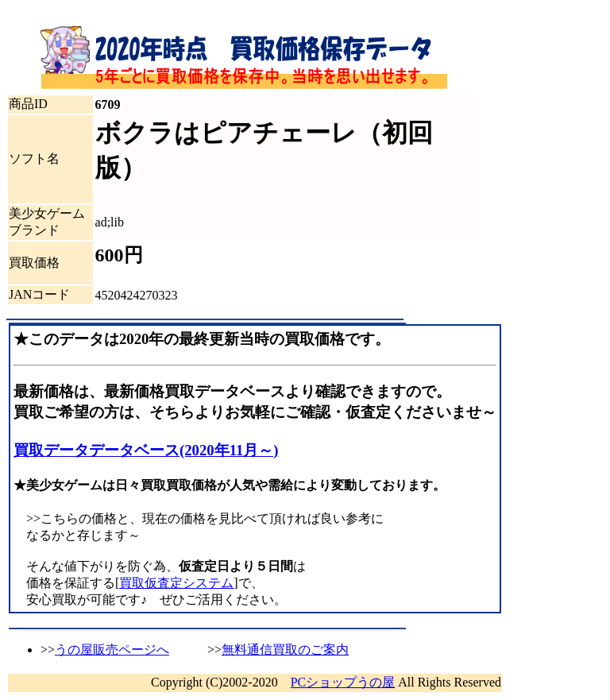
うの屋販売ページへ (112, 650)
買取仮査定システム (176, 583)
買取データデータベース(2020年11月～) (146, 450)
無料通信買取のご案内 (285, 650)
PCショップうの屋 (343, 682)
